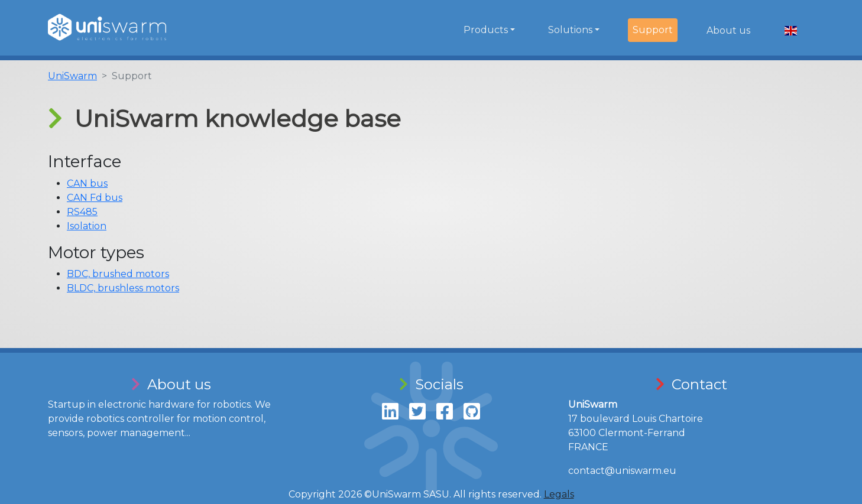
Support (653, 30)
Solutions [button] (570, 30)
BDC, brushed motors (118, 274)
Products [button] (486, 30)
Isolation (87, 226)
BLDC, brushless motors (123, 288)
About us (728, 30)
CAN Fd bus (95, 198)
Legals (559, 494)
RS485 (82, 212)
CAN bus (87, 183)
